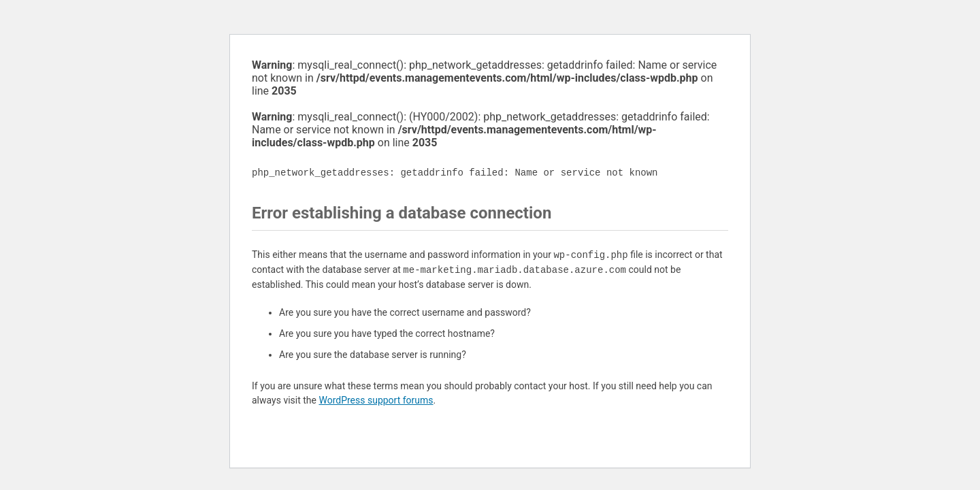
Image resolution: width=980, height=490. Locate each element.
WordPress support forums (376, 400)
